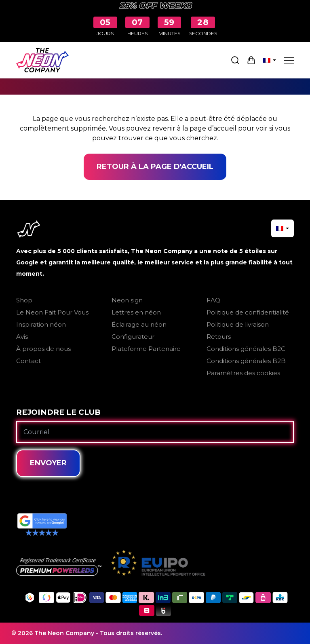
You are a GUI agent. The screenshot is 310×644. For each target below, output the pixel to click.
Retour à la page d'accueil (155, 167)
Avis (22, 337)
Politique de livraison (238, 324)
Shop (24, 300)
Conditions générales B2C (246, 349)
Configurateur (133, 337)
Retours (219, 337)
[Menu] (289, 60)
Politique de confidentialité (248, 312)
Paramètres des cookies (243, 373)
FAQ (213, 300)
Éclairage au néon (139, 324)
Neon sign (127, 300)
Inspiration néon (41, 324)
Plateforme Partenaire (146, 349)
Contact (28, 361)
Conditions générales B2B (246, 361)
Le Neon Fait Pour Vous (52, 312)
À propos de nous (43, 349)
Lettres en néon (136, 312)
